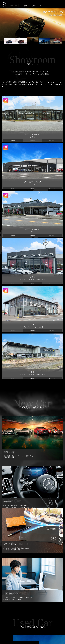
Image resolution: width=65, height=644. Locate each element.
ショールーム (24, 616)
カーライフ (4, 618)
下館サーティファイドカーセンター (30, 630)
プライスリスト (5, 605)
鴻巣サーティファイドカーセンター (30, 628)
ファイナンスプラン (7, 608)
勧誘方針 (47, 633)
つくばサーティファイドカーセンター (31, 626)
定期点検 (47, 608)
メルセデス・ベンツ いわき (28, 621)
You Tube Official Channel (52, 623)
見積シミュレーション (7, 610)
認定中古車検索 (25, 608)
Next (63, 41)
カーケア (47, 612)
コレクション (5, 633)
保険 (2, 628)
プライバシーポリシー (51, 635)
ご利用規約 (48, 637)
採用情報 (47, 628)
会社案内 (47, 626)
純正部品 (47, 610)
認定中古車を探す (26, 365)
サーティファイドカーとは (28, 605)
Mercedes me (5, 626)
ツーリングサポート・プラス (9, 623)
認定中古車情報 (25, 603)
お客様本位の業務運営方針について (54, 630)
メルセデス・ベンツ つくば (28, 618)
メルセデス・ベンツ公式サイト (53, 621)
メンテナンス (48, 603)
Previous (2, 41)
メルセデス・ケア (6, 621)
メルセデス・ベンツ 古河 (27, 623)
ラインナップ (5, 603)
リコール (4, 630)
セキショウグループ (50, 640)
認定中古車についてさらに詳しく (26, 374)
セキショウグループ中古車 (52, 642)
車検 (46, 605)
